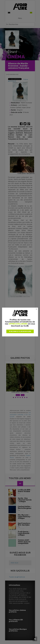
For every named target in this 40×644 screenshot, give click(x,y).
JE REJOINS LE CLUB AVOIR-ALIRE (20, 331)
